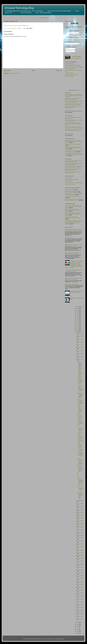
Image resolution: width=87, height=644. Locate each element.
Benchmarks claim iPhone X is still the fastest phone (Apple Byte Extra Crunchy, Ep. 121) (73, 142)
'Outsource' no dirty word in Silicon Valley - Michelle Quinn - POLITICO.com (74, 279)
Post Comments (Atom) (14, 73)
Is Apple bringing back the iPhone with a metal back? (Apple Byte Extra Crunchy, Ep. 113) (74, 155)
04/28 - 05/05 (80, 573)
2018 (78, 323)
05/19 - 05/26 (80, 564)
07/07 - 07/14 (80, 544)
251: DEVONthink (69, 181)
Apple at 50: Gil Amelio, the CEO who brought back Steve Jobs (73, 172)
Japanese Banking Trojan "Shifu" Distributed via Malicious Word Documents (74, 200)
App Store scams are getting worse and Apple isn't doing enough (73, 170)
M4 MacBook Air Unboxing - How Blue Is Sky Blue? (76, 292)
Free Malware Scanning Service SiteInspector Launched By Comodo (72, 217)
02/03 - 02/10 (80, 608)
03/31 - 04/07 (80, 584)
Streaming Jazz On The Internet (71, 75)
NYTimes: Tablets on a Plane (80, 416)
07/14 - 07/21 (80, 541)
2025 (78, 310)
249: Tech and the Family (70, 184)
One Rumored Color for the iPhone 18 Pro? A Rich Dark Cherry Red (74, 121)
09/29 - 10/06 (80, 509)
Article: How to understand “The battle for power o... (80, 488)
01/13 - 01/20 (80, 616)
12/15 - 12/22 (80, 339)
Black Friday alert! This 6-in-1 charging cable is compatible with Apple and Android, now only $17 (74, 96)
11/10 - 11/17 (80, 353)
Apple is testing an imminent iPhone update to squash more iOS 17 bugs (74, 102)
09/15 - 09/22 (80, 515)
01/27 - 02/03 (80, 610)
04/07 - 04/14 (80, 582)
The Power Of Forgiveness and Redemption (74, 67)
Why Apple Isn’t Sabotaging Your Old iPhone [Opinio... (80, 468)
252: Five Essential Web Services (72, 179)
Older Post (59, 71)
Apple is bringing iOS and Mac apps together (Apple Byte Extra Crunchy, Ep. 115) (73, 148)
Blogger (62, 639)
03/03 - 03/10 (80, 596)
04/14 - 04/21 (80, 579)
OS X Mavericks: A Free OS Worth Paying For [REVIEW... (80, 461)
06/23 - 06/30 (80, 550)
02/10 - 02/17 (80, 605)
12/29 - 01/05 (80, 333)
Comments (69, 51)
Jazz (33, 13)
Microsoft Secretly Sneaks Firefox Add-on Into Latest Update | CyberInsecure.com (73, 230)
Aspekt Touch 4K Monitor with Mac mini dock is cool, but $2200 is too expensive (73, 167)
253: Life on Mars (68, 178)
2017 (78, 325)
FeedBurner (77, 38)
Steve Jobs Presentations (70, 69)
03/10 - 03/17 (80, 593)
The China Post (68, 238)
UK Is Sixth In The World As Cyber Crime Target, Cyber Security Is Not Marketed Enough (73, 206)
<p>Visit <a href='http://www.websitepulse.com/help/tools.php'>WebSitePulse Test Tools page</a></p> (75, 84)
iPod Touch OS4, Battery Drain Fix (72, 284)
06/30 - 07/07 (80, 547)
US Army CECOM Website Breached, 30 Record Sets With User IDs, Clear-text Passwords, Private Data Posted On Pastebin (73, 222)
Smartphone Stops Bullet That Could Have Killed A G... (80, 439)
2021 (78, 317)
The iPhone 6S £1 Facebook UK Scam (73, 197)
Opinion (73, 11)
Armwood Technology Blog (19, 8)
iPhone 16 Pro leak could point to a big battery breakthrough (73, 107)
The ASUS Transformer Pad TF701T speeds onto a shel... (80, 431)
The (78, 473)
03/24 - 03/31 (80, 587)
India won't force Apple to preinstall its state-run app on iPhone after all (74, 164)
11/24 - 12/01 (80, 348)
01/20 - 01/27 (80, 613)
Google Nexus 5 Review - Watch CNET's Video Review (80, 365)
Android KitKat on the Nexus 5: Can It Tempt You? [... (80, 381)
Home (33, 71)
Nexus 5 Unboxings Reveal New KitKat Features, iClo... (80, 402)
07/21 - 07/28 (80, 538)
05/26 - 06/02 (80, 561)
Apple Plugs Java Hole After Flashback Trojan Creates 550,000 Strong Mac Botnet (73, 214)
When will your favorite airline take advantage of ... (80, 389)
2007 (78, 628)
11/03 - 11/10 (80, 356)
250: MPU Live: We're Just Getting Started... (74, 183)
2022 (78, 316)
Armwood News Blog (69, 64)
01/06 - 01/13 (80, 619)
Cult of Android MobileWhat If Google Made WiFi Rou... (80, 481)
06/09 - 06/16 (80, 556)
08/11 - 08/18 (80, 530)
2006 (78, 630)
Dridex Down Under (69, 189)
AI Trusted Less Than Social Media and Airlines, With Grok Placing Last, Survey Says (73, 124)
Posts (67, 49)
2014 (78, 330)
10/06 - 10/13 (80, 506)
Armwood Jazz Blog (69, 73)
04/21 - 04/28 (80, 576)
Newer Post (7, 71)
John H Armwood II (77, 57)
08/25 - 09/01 (80, 524)
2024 (78, 312)
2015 (78, 328)
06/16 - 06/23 (80, 553)
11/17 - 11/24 (80, 351)
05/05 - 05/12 (80, 570)
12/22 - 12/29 (80, 336)
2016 (78, 326)
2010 (78, 626)
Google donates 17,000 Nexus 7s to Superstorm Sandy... (80, 447)
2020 (78, 319)
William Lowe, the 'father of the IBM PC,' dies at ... (80, 454)
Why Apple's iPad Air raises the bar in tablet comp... (80, 496)
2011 (78, 624)
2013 (78, 332)
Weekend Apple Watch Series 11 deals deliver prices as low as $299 (73, 161)
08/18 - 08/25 (80, 527)
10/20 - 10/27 (80, 501)
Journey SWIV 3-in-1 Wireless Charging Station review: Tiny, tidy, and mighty (73, 104)
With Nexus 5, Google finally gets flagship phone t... (80, 395)
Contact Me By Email (43, 18)
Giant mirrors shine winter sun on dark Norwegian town (16, 25)
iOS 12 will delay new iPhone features (73, 144)
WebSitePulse (78, 90)
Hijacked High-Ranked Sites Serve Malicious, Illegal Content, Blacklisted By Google (73, 210)
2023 (78, 314)
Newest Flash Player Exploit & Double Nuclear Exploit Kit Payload (73, 192)
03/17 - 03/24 (80, 590)
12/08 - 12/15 (80, 342)
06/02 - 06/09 (80, 558)
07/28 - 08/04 (80, 535)
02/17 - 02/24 (80, 602)
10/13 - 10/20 (80, 504)
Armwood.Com (16, 13)
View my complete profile (76, 58)
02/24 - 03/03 (80, 599)
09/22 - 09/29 (80, 512)
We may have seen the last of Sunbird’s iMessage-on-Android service (73, 99)
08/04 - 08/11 (80, 532)
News (45, 11)
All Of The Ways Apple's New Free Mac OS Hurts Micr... (80, 410)
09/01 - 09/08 (80, 521)
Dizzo (54, 639)
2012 (78, 622)
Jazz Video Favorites (69, 76)
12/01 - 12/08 (80, 345)
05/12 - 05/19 (80, 567)
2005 (78, 631)
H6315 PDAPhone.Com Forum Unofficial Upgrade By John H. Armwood (73, 245)
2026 (78, 308)
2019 (78, 321)
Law (53, 13)
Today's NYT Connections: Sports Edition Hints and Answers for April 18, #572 (73, 130)
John (78, 426)
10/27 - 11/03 (80, 359)
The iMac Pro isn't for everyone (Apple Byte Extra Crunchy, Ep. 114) (74, 151)
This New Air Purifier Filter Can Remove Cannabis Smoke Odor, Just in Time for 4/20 (74, 127)
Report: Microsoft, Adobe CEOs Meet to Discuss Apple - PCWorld (74, 271)
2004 (78, 633)
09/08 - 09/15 (80, 518)
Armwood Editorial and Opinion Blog (72, 65)
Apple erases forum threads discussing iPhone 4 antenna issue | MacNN (73, 253)
